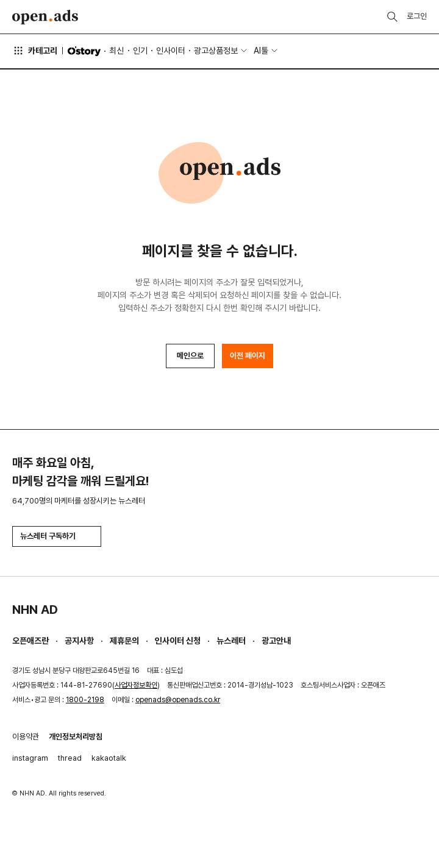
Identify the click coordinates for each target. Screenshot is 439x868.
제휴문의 (124, 641)
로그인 (417, 16)
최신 (116, 51)
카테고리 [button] (35, 51)
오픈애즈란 (30, 641)
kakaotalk (109, 758)
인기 (140, 51)
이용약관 (26, 737)
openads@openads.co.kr (178, 700)
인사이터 (171, 51)
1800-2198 (85, 700)
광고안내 (276, 641)
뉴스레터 (231, 641)
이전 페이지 (248, 356)
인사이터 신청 (178, 641)
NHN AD (35, 610)
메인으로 (190, 356)
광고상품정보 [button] (216, 51)
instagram (30, 758)
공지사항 (79, 641)
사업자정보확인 (136, 685)
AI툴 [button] (261, 51)
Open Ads (45, 17)
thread (70, 758)
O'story (84, 51)
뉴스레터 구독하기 (57, 536)
